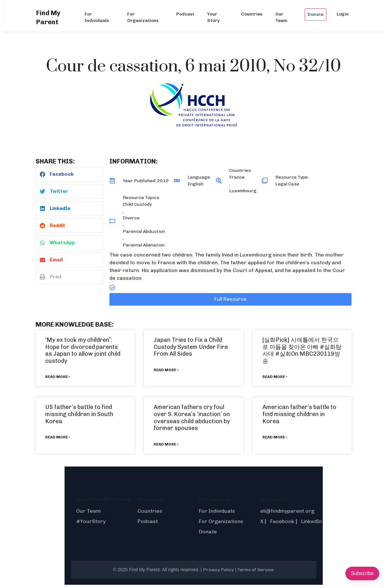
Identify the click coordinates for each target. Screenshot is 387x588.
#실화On (287, 354)
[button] (69, 174)
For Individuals (97, 17)
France (237, 177)
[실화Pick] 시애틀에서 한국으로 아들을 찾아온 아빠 (300, 343)
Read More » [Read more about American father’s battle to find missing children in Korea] (275, 437)
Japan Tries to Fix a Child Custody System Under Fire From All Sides (191, 347)
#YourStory (91, 521)
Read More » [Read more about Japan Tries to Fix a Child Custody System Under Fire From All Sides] (166, 370)
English (195, 184)
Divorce (131, 218)
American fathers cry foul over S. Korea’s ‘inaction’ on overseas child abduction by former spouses (192, 418)
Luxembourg (243, 191)
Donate (316, 14)
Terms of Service (255, 570)
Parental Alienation (144, 245)
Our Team (281, 17)
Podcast (185, 14)
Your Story (213, 17)
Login (343, 14)
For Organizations (143, 17)
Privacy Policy (218, 570)
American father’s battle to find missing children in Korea (299, 414)
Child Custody (137, 204)
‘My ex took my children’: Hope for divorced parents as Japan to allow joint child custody (83, 350)
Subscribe (362, 573)
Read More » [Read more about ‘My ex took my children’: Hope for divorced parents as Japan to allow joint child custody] (58, 377)
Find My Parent (48, 17)
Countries (252, 14)
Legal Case (287, 184)
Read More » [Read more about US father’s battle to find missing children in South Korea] (58, 437)
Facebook (282, 521)
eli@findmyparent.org (287, 511)
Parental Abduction (144, 231)
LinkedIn (311, 521)
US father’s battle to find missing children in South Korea (79, 414)
